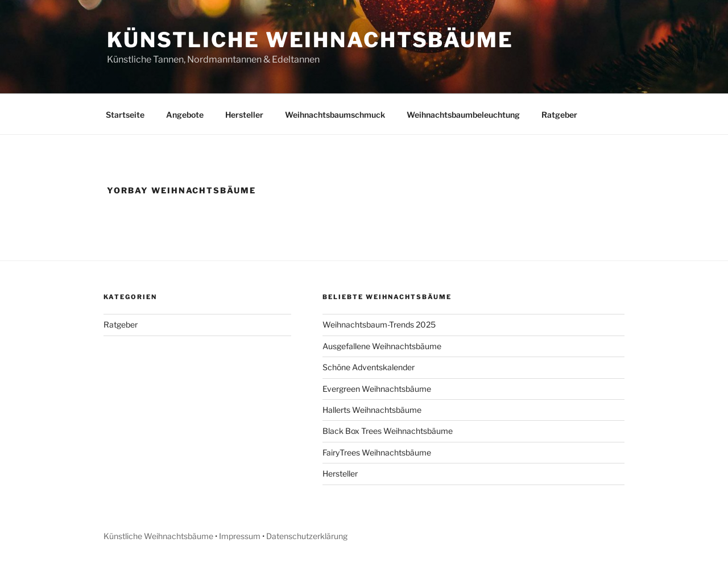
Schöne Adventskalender (369, 367)
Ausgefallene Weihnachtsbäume (382, 346)
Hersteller (244, 115)
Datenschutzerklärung (307, 536)
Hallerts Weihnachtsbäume (372, 410)
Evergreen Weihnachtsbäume (377, 389)
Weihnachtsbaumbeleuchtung (463, 115)
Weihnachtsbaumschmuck (335, 115)
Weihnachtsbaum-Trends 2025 (379, 324)
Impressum (240, 536)
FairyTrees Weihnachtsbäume (377, 452)
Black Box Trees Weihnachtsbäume (388, 431)
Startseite (125, 115)
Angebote (185, 115)
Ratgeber (559, 115)
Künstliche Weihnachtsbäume (310, 40)
